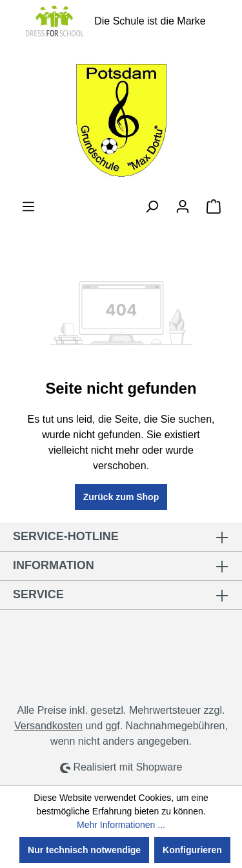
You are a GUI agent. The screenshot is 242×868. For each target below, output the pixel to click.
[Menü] (28, 207)
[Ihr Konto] (183, 207)
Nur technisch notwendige (84, 850)
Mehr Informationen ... (121, 825)
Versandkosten (48, 726)
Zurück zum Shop (121, 497)
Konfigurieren (192, 850)
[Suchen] (152, 207)
